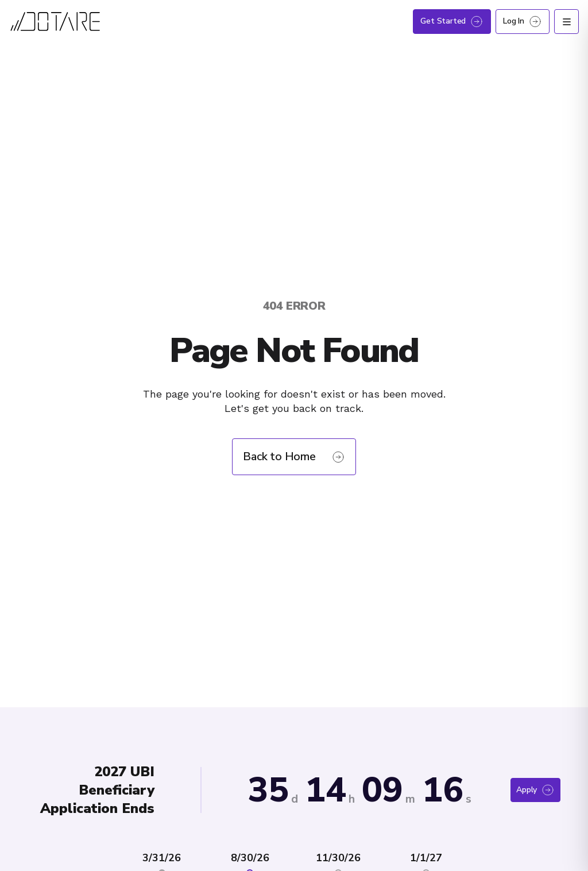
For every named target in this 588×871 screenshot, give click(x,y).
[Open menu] (566, 22)
